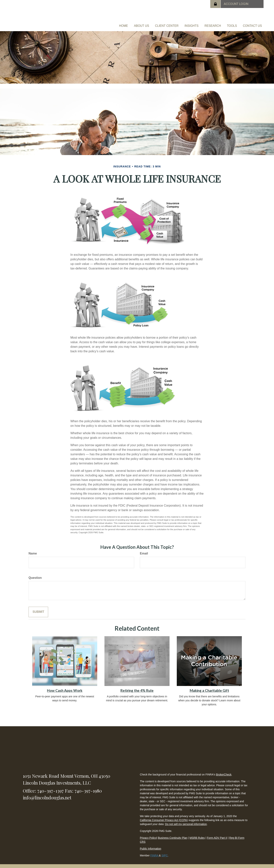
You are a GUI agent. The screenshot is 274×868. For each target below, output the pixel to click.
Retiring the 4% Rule (137, 687)
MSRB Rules (197, 834)
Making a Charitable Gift (209, 687)
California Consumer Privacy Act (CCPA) (164, 816)
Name (33, 549)
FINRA (155, 851)
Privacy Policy (148, 834)
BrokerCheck (224, 771)
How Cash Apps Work (65, 687)
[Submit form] (38, 608)
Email (144, 549)
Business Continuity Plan (173, 834)
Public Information (151, 845)
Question (35, 574)
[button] (157, 24)
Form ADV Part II (217, 834)
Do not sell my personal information (186, 820)
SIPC (165, 851)
